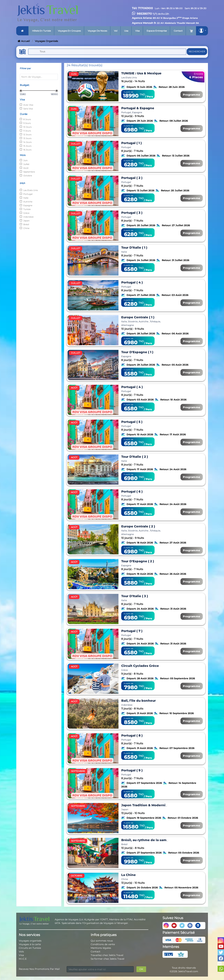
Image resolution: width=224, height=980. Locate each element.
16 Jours (27, 150)
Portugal (28, 194)
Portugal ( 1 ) (132, 143)
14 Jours (27, 142)
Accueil (24, 41)
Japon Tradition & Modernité (145, 805)
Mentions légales (101, 948)
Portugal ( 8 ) (132, 736)
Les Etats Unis (31, 190)
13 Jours (27, 138)
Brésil (26, 224)
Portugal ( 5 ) (132, 422)
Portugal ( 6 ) (132, 492)
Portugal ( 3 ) (132, 213)
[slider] (21, 91)
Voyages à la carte (30, 944)
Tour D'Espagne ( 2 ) (138, 561)
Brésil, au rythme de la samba (146, 840)
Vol (116, 31)
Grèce (26, 213)
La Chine (128, 875)
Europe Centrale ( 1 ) (138, 317)
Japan (26, 221)
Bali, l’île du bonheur (139, 701)
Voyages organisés (30, 941)
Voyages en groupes (69, 31)
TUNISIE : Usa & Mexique (141, 73)
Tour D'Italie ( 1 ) (134, 248)
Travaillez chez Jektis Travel (107, 955)
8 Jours (27, 119)
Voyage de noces (97, 31)
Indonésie (28, 217)
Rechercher (197, 51)
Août (26, 168)
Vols (21, 952)
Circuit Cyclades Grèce (140, 666)
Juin (25, 160)
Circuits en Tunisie (30, 948)
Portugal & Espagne (138, 108)
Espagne (28, 205)
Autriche (28, 202)
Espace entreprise (157, 31)
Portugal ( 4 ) (132, 282)
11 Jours (27, 131)
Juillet (26, 164)
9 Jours (27, 123)
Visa (137, 31)
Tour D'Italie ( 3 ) (135, 596)
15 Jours (27, 146)
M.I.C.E (23, 959)
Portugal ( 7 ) (132, 631)
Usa (126, 31)
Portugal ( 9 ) (132, 770)
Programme (192, 95)
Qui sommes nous (102, 941)
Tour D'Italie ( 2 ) (135, 457)
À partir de (128, 92)
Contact (178, 31)
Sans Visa (28, 109)
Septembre (29, 172)
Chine (26, 228)
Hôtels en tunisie (42, 31)
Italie (26, 198)
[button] (202, 31)
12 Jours (27, 134)
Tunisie (27, 209)
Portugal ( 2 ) (132, 178)
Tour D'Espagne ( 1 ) (137, 352)
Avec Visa (28, 105)
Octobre (28, 176)
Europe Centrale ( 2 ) (138, 526)
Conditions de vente (103, 944)
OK (141, 969)
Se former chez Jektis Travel (108, 959)
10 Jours (27, 127)
